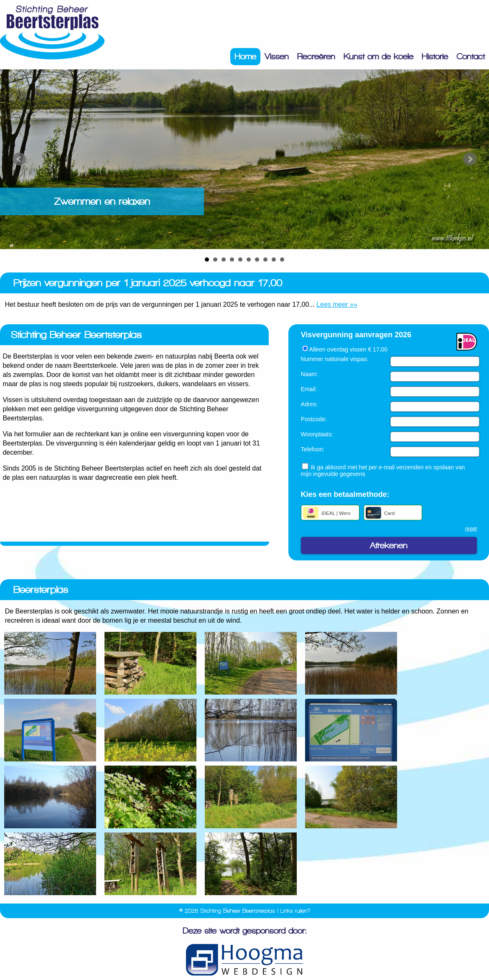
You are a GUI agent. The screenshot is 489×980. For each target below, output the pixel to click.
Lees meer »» (337, 304)
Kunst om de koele (378, 57)
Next (470, 159)
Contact (471, 57)
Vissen (277, 57)
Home (245, 57)
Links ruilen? (295, 911)
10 (282, 260)
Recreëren (316, 57)
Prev (19, 159)
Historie (435, 57)
